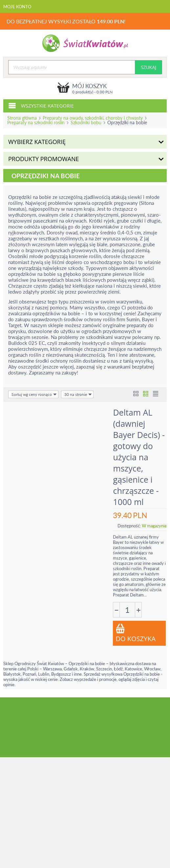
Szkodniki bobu (86, 122)
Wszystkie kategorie (41, 105)
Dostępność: (129, 526)
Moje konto (17, 7)
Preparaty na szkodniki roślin (36, 122)
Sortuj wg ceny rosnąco (34, 394)
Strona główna (22, 118)
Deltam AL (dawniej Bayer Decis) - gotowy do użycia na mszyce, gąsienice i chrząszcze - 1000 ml (139, 457)
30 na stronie (78, 394)
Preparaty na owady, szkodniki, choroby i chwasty (93, 118)
